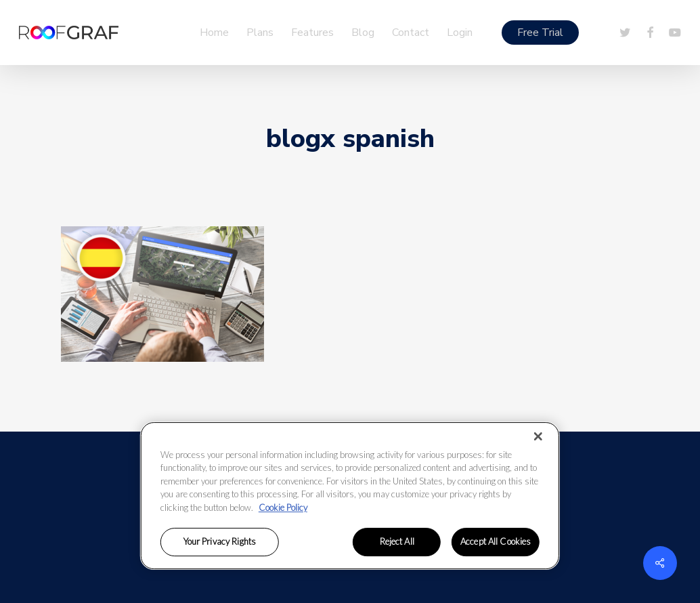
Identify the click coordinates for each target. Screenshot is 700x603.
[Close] (538, 436)
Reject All (397, 542)
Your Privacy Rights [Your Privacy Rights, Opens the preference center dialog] (220, 542)
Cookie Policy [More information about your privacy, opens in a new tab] (283, 507)
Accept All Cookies (496, 542)
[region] (350, 496)
